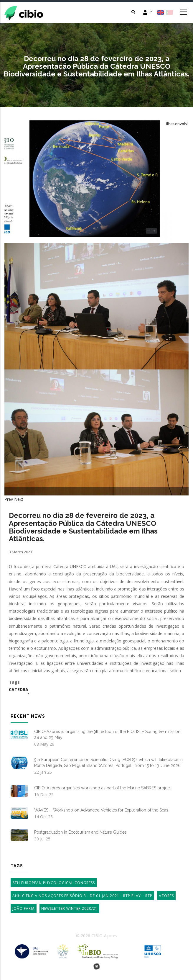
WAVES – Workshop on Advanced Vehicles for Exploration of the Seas (101, 810)
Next (19, 499)
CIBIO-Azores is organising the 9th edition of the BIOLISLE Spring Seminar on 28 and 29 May (107, 734)
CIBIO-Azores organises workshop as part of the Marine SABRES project (103, 788)
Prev (9, 499)
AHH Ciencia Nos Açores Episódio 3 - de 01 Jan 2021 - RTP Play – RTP (82, 896)
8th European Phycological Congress (54, 883)
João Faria (24, 908)
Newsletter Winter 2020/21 (69, 908)
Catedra (19, 689)
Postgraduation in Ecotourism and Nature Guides (80, 832)
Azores (166, 896)
